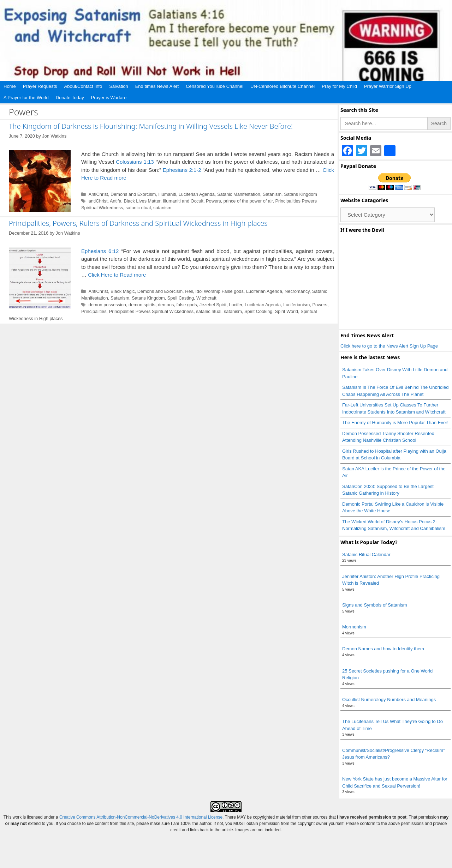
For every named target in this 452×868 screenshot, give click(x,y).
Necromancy (297, 291)
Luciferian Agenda (197, 194)
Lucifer (236, 305)
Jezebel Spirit (213, 305)
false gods (186, 305)
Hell (189, 291)
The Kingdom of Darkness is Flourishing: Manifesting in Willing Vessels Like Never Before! (151, 126)
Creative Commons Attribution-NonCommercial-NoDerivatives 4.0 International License (141, 817)
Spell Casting (181, 298)
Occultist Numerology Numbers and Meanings (389, 700)
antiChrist (98, 201)
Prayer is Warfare (109, 98)
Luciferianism (296, 305)
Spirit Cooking (258, 311)
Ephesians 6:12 (100, 251)
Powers (213, 201)
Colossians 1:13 (135, 162)
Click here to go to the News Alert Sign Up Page (389, 346)
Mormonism (354, 627)
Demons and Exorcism (133, 194)
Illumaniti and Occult (183, 201)
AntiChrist (98, 194)
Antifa (116, 201)
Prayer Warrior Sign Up (388, 86)
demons (166, 305)
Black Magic (123, 291)
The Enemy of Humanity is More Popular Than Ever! (395, 423)
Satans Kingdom (301, 194)
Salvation (118, 86)
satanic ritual (138, 208)
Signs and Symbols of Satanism (375, 605)
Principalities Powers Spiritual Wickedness (151, 311)
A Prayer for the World (26, 98)
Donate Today (70, 98)
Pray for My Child (339, 86)
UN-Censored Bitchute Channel (282, 86)
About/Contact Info (83, 86)
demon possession (107, 305)
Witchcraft (206, 298)
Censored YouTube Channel (215, 86)
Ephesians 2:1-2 (182, 170)
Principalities (94, 311)
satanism (162, 208)
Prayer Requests (40, 86)
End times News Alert (157, 86)
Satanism (272, 194)
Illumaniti (167, 194)
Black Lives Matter (142, 201)
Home (10, 86)
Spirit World (287, 311)
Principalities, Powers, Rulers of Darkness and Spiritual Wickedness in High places (138, 223)
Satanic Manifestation (239, 194)
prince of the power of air (248, 201)
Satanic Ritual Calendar (366, 554)
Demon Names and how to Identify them (383, 649)
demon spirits (142, 305)
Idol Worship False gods (219, 291)
